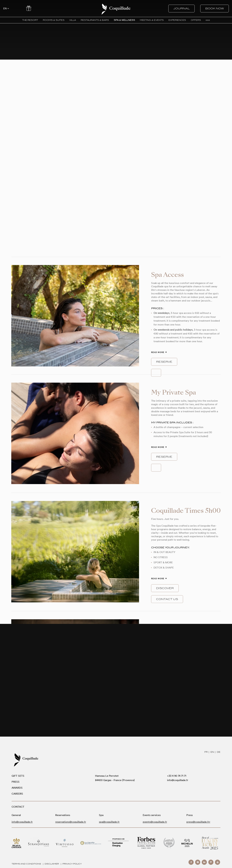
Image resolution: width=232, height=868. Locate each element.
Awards (17, 788)
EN (212, 752)
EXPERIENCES (177, 20)
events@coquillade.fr (155, 822)
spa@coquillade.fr (109, 822)
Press (16, 782)
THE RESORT (30, 20)
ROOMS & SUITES (54, 20)
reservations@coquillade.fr (71, 822)
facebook (191, 862)
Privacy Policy (72, 864)
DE (219, 752)
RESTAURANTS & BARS (95, 20)
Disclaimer (52, 864)
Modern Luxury (210, 843)
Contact (17, 8)
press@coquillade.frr (198, 822)
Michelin (187, 843)
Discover (165, 588)
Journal (181, 8)
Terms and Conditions (26, 864)
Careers (17, 794)
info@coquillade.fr (178, 780)
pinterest (211, 862)
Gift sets (18, 776)
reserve (164, 362)
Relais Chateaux (16, 843)
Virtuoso (65, 843)
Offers (29, 8)
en (5, 9)
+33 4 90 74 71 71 (177, 776)
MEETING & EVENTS (152, 20)
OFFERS (196, 20)
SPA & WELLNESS (124, 20)
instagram (198, 862)
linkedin (204, 862)
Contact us (167, 599)
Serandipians (39, 843)
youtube (217, 862)
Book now (215, 8)
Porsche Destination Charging (118, 843)
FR (206, 752)
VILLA (73, 20)
